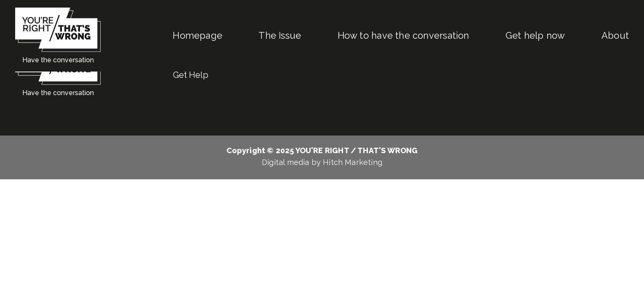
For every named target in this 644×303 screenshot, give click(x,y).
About (615, 35)
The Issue (280, 35)
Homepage (197, 35)
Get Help (191, 75)
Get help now (535, 35)
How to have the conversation (403, 35)
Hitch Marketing (353, 162)
